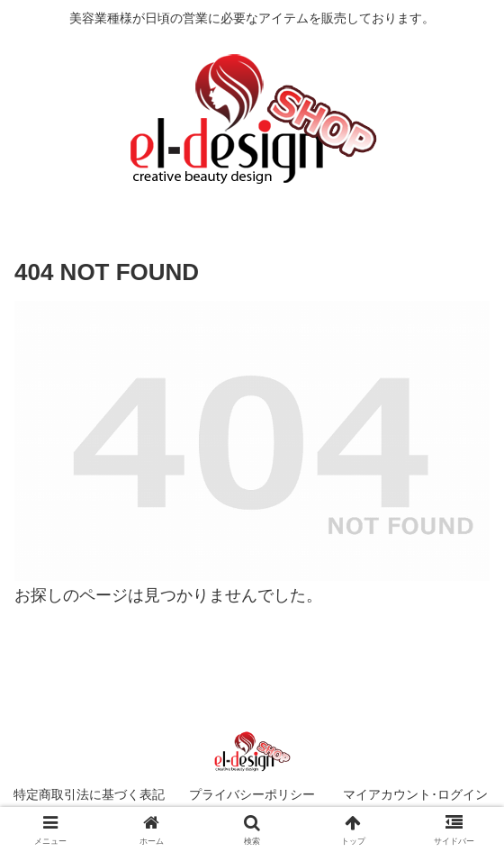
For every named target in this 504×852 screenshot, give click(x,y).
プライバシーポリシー (252, 794)
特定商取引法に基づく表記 (89, 794)
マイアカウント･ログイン (415, 794)
